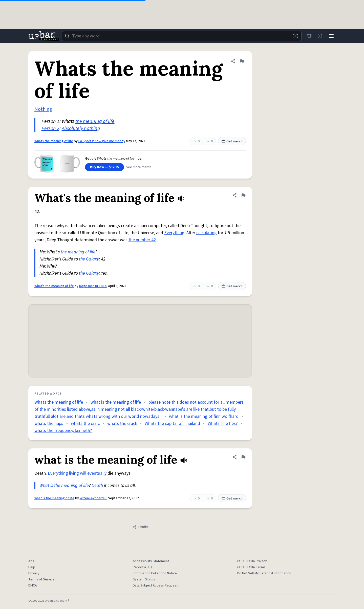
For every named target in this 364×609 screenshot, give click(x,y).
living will (78, 473)
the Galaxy (89, 259)
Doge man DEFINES (93, 286)
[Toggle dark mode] (320, 36)
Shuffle (140, 527)
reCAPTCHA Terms (251, 567)
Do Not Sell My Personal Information (264, 573)
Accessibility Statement (151, 561)
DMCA (33, 585)
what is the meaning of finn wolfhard (204, 416)
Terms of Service (41, 579)
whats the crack (122, 423)
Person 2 (50, 128)
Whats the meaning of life (54, 141)
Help (32, 567)
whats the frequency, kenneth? (63, 431)
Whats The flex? (223, 423)
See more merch (139, 167)
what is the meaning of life (116, 402)
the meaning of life (95, 121)
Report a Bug (143, 567)
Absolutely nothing (81, 128)
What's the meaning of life (54, 286)
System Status (144, 579)
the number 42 (142, 240)
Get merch (232, 141)
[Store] (309, 36)
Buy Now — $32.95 (104, 167)
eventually (97, 473)
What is (46, 485)
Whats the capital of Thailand (172, 423)
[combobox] (182, 36)
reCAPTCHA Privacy (252, 561)
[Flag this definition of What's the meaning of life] (243, 195)
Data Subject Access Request (155, 585)
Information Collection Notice (155, 573)
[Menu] (331, 36)
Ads (31, 561)
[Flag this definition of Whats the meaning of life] (242, 61)
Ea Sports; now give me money (102, 141)
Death (97, 485)
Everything (174, 233)
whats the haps (49, 423)
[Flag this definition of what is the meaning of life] (243, 457)
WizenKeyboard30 (93, 498)
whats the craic (85, 423)
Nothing (43, 109)
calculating (207, 233)
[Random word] (295, 36)
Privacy (34, 573)
